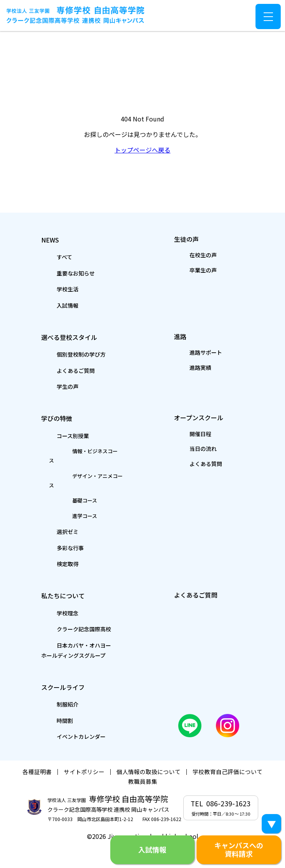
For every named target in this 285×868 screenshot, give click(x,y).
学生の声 (51, 387)
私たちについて (71, 578)
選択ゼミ (51, 514)
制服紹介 (51, 688)
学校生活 (51, 289)
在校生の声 (188, 255)
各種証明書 (37, 756)
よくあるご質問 (61, 371)
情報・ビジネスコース (76, 452)
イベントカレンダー (68, 720)
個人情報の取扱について (149, 756)
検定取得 (51, 546)
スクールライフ (71, 669)
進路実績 (185, 369)
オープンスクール (209, 418)
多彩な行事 (54, 530)
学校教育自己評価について (228, 756)
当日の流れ (188, 450)
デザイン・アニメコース (79, 467)
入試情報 (51, 305)
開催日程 (185, 435)
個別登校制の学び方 (68, 354)
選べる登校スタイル (81, 336)
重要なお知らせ (61, 272)
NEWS (50, 238)
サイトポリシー (84, 756)
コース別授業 (58, 436)
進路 (181, 336)
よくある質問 (192, 466)
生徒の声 (190, 238)
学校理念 (51, 596)
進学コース (60, 498)
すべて (47, 256)
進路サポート (192, 353)
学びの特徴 (61, 418)
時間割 (47, 704)
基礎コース (60, 483)
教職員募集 (143, 766)
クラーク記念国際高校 (72, 612)
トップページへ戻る (142, 150)
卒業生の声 (188, 270)
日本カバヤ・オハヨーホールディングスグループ (78, 633)
